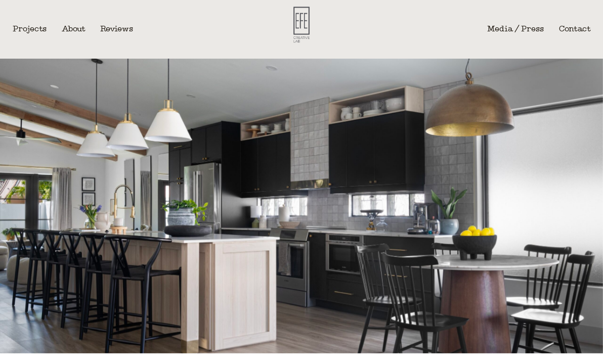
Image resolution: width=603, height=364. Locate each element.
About (73, 29)
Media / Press (515, 29)
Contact (575, 29)
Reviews (117, 29)
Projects (30, 29)
